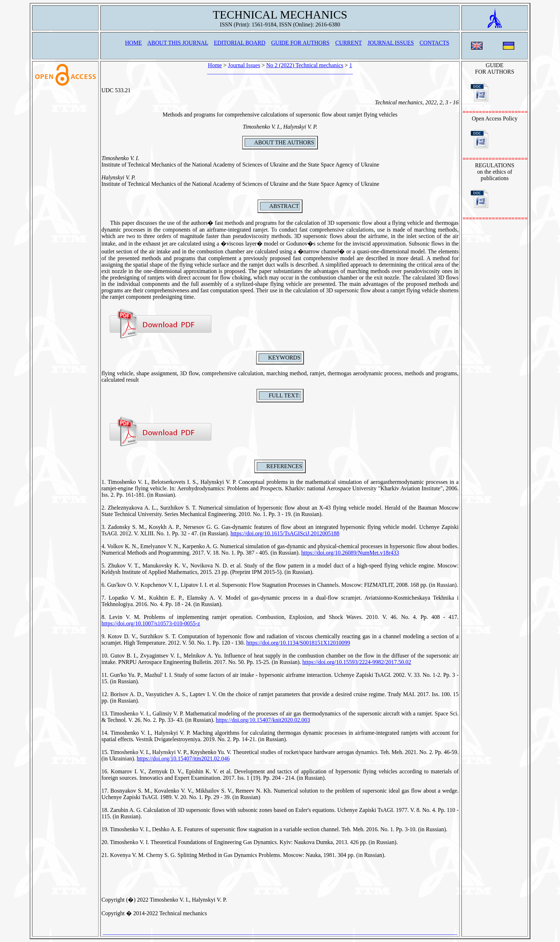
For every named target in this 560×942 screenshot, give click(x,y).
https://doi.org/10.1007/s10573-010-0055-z (151, 623)
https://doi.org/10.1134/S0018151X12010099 (298, 643)
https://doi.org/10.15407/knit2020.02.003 (263, 720)
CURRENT (349, 43)
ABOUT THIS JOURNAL (177, 43)
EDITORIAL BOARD (240, 43)
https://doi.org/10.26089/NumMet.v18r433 (350, 553)
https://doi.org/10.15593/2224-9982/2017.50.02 (357, 662)
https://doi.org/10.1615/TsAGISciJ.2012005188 (285, 533)
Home (215, 65)
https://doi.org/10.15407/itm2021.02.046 (183, 758)
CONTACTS (434, 43)
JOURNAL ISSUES (391, 43)
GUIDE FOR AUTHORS (300, 43)
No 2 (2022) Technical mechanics (304, 65)
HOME (133, 43)
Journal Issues (244, 65)
